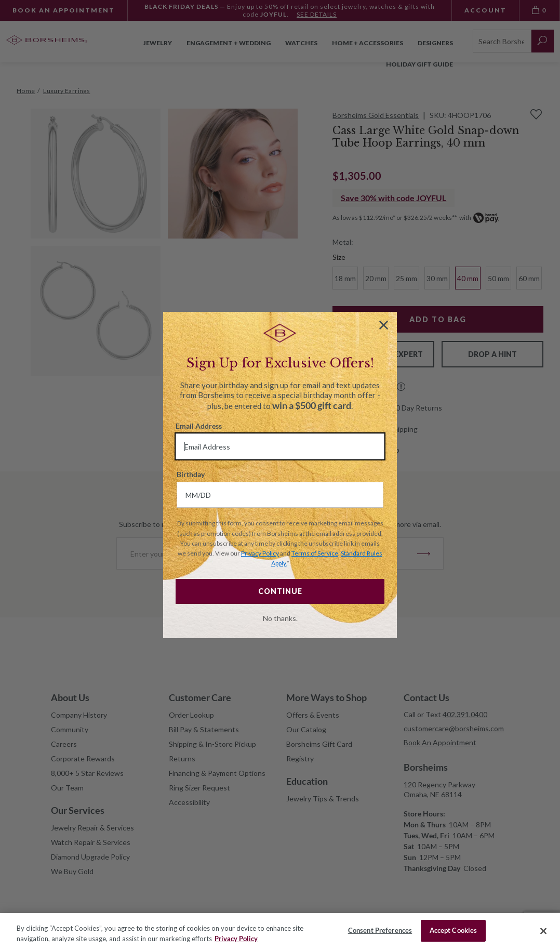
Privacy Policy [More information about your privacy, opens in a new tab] (236, 939)
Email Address (199, 426)
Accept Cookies (454, 930)
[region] (280, 932)
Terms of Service (315, 553)
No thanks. (280, 618)
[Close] (543, 931)
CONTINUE (280, 591)
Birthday (191, 474)
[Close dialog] (384, 325)
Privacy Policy (260, 553)
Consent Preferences (380, 930)
